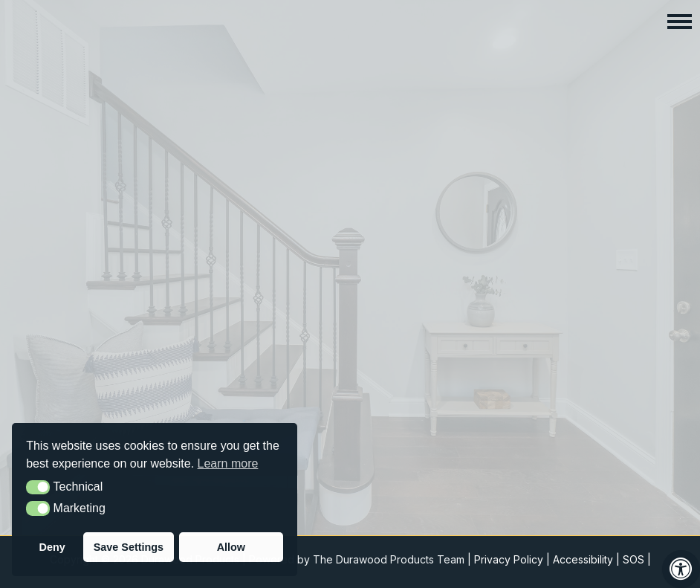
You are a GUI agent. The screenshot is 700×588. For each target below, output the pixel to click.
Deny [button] (52, 547)
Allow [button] (231, 547)
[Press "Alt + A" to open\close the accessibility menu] (681, 569)
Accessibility (583, 559)
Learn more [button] (228, 463)
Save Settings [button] (129, 547)
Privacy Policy (509, 559)
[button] (680, 20)
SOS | (637, 559)
